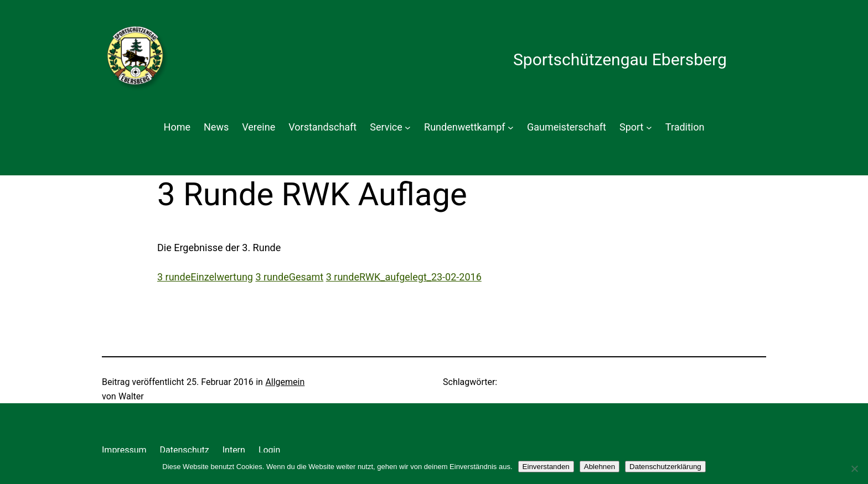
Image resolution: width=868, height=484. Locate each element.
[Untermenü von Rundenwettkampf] (511, 127)
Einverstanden (546, 467)
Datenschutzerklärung (665, 467)
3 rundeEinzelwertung (205, 277)
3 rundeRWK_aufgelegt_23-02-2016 (404, 277)
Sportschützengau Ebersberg (620, 59)
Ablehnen (600, 467)
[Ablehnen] (854, 469)
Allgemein (285, 382)
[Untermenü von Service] (408, 127)
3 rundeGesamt (289, 277)
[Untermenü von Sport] (649, 127)
